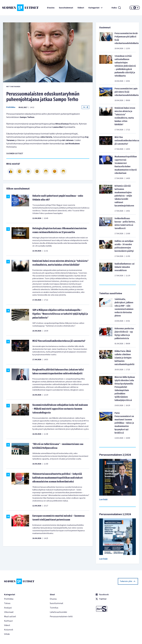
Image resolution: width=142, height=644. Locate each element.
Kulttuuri (8, 621)
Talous (7, 603)
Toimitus (54, 608)
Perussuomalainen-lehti (61, 617)
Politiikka (11, 107)
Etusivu (51, 8)
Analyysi (8, 608)
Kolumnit (9, 630)
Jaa (85, 107)
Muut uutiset (10, 617)
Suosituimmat (66, 8)
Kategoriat (96, 8)
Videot (81, 8)
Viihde (7, 634)
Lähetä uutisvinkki (58, 612)
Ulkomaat (9, 612)
